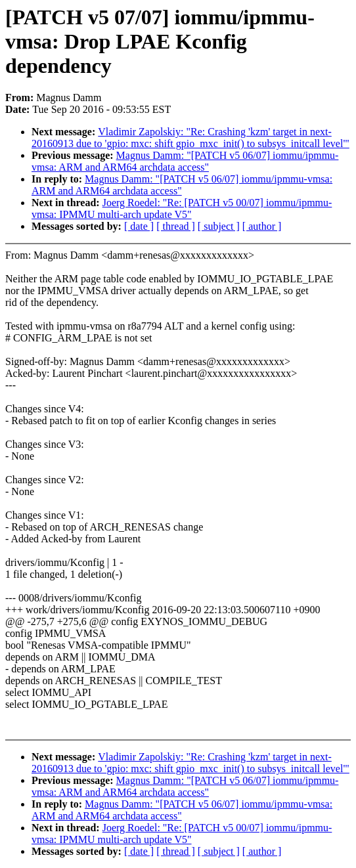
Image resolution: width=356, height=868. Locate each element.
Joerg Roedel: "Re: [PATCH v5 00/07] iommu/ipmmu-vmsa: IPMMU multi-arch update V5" (182, 208)
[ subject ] (219, 226)
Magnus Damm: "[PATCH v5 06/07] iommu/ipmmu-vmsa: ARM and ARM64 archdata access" (185, 161)
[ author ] (262, 226)
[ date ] (139, 226)
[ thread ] (176, 226)
